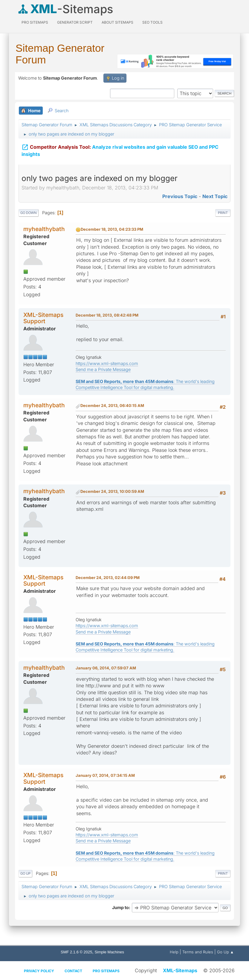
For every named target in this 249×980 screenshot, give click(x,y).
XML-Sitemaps (180, 970)
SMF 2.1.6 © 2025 (76, 952)
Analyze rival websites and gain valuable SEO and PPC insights (120, 146)
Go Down (29, 213)
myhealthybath (44, 229)
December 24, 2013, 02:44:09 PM (108, 578)
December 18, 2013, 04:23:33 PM (112, 229)
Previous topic (180, 196)
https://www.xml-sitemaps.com (107, 363)
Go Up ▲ (226, 952)
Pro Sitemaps (106, 971)
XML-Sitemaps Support (43, 318)
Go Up (25, 873)
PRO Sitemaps (35, 22)
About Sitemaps (117, 22)
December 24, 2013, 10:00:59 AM (112, 491)
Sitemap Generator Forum (60, 54)
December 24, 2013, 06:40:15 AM (112, 405)
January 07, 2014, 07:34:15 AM (105, 775)
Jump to (120, 907)
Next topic (215, 196)
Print (223, 213)
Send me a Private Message (103, 369)
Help (174, 952)
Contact (73, 971)
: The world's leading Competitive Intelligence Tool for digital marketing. (145, 384)
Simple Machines (109, 952)
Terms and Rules (198, 952)
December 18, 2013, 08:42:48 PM (107, 315)
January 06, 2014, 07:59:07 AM (106, 668)
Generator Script (75, 22)
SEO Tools (152, 22)
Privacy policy (39, 971)
